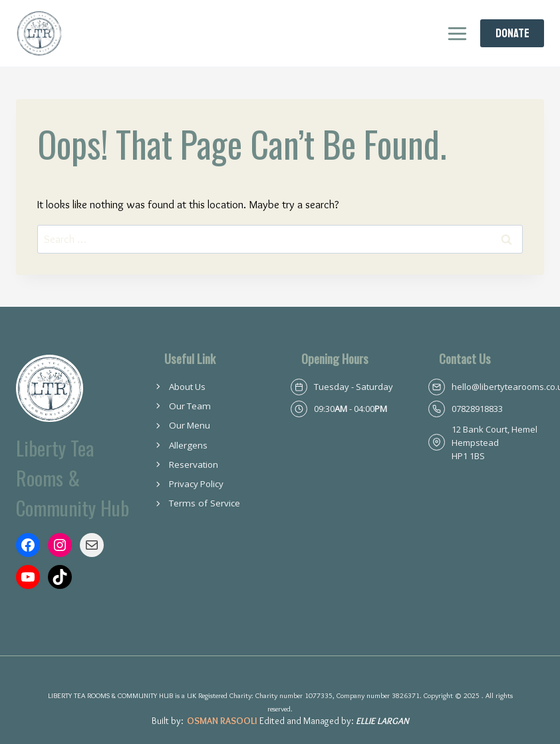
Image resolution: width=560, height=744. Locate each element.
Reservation (194, 465)
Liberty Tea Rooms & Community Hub (73, 477)
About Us (188, 387)
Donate (512, 33)
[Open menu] (457, 33)
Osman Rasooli (222, 721)
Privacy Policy (197, 484)
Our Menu (190, 425)
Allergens (189, 445)
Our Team (190, 406)
